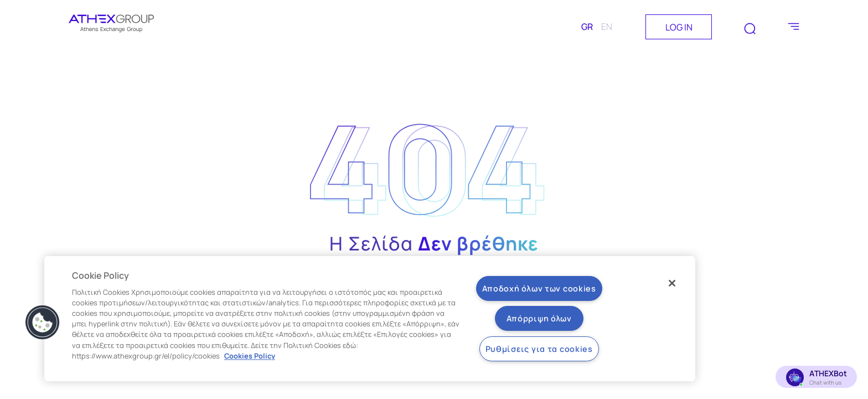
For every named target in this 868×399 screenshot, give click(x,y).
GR (587, 27)
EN (607, 27)
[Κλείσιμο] (672, 283)
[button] (43, 323)
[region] (370, 319)
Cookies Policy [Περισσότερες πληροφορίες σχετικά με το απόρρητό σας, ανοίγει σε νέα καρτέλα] (250, 356)
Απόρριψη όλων (539, 318)
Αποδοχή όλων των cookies (539, 288)
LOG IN (679, 27)
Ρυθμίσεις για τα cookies (539, 349)
